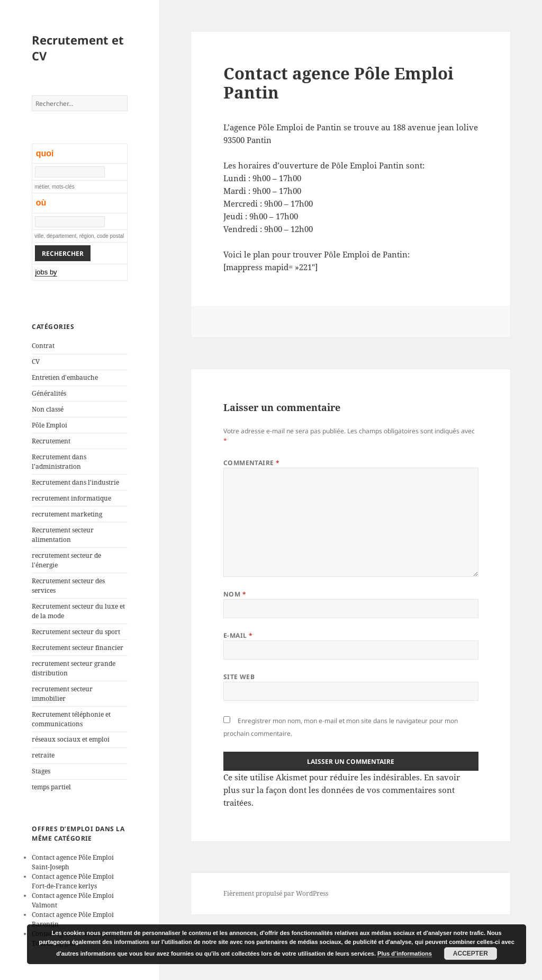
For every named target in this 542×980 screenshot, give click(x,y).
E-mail (238, 635)
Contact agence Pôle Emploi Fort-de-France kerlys (73, 881)
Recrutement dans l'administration (59, 462)
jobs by (46, 272)
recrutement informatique (71, 498)
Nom (235, 594)
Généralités (49, 393)
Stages (41, 771)
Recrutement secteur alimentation (63, 535)
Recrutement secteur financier (78, 648)
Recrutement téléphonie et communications (71, 719)
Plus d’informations (405, 954)
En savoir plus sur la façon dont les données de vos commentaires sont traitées (342, 790)
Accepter (471, 954)
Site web (239, 677)
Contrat (43, 346)
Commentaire (252, 463)
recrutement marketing (67, 514)
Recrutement (51, 441)
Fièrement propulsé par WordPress (276, 893)
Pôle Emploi (49, 425)
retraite (43, 755)
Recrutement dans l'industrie (75, 482)
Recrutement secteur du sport (76, 632)
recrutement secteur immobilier (62, 694)
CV (36, 362)
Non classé (48, 409)
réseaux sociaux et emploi (71, 739)
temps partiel (51, 787)
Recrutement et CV (78, 48)
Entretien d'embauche (65, 377)
